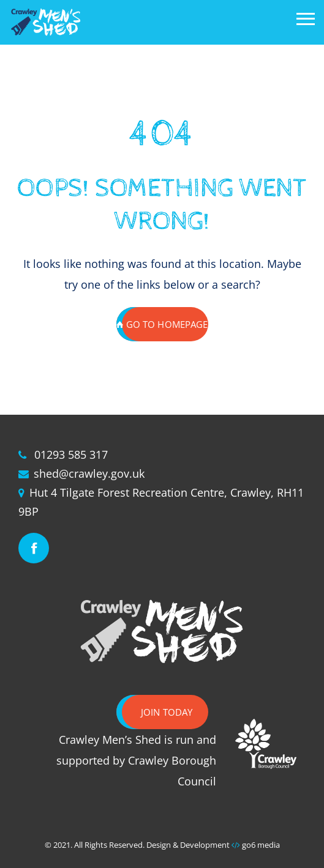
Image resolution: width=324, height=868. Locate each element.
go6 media (261, 845)
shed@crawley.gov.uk (89, 473)
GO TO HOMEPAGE (162, 324)
